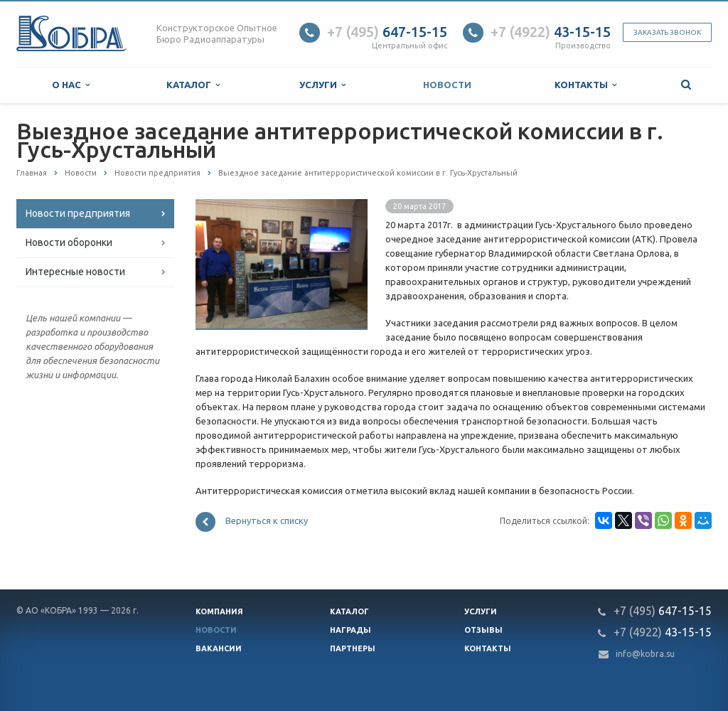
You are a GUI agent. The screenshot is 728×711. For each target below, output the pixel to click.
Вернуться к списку (252, 522)
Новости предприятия (78, 213)
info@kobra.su (645, 654)
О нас (71, 85)
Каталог (193, 85)
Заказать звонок (667, 32)
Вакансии (219, 648)
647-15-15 (387, 32)
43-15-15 (551, 32)
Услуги (322, 85)
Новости (447, 85)
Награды (350, 630)
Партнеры (353, 648)
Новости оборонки (69, 242)
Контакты (585, 85)
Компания (219, 611)
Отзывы (483, 630)
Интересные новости (75, 272)
